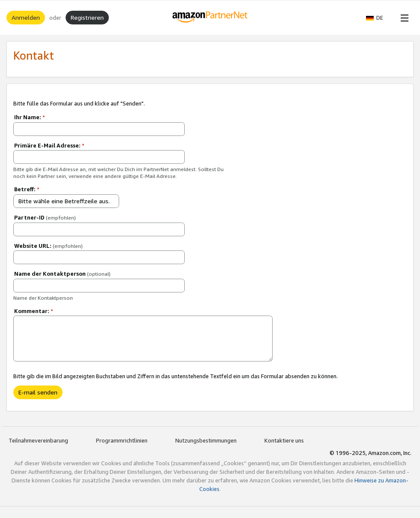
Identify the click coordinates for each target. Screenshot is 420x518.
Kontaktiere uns (284, 440)
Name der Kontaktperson (62, 274)
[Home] (210, 18)
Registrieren (87, 17)
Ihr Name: (30, 117)
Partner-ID (45, 217)
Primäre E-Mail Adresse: (49, 145)
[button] (379, 18)
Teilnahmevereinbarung (38, 440)
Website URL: (48, 246)
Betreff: (27, 189)
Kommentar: (34, 311)
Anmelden (26, 17)
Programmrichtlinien (122, 440)
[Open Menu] (403, 18)
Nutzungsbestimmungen (206, 440)
